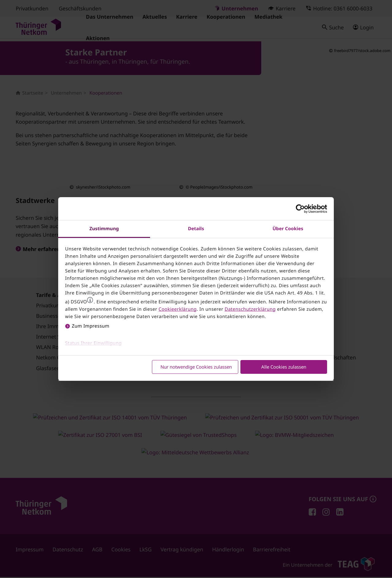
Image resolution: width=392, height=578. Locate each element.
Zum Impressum (91, 326)
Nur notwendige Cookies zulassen (196, 367)
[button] (90, 300)
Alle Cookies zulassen (284, 367)
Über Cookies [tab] (288, 229)
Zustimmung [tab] (104, 229)
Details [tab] (196, 229)
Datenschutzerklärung (250, 309)
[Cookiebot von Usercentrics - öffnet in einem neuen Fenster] (300, 209)
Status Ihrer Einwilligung (94, 343)
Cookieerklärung (178, 309)
